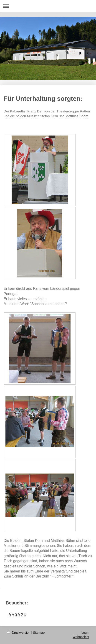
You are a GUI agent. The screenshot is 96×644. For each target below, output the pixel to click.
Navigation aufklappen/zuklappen (48, 6)
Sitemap (39, 633)
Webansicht (81, 637)
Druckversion (19, 633)
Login (85, 633)
